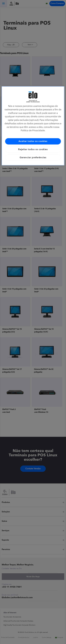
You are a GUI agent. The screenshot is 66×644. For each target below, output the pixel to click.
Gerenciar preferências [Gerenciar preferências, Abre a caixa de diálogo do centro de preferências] (33, 158)
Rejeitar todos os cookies (33, 149)
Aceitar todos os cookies (33, 141)
